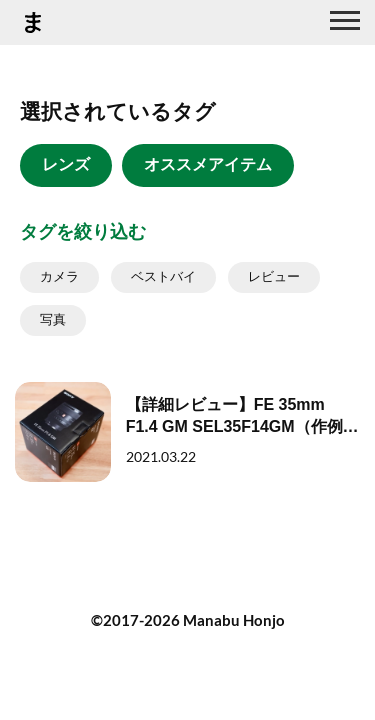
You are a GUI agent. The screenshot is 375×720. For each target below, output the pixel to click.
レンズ (66, 164)
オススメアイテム (208, 164)
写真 (53, 319)
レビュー (274, 276)
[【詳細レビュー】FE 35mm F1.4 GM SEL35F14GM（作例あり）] (187, 432)
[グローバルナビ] (345, 23)
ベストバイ (163, 276)
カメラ (59, 276)
